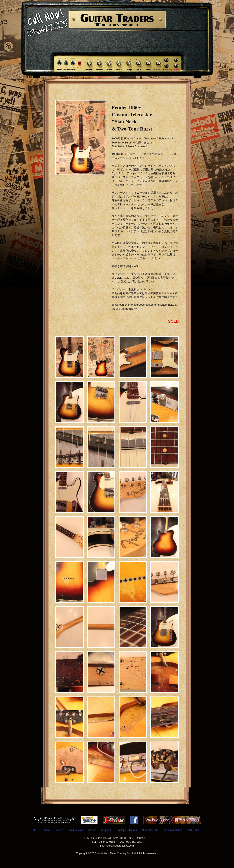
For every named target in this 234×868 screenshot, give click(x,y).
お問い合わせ (195, 830)
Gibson (46, 830)
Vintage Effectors (127, 830)
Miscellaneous (150, 830)
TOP (34, 830)
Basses (92, 830)
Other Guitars (75, 830)
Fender (59, 830)
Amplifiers (107, 830)
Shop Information (173, 830)
